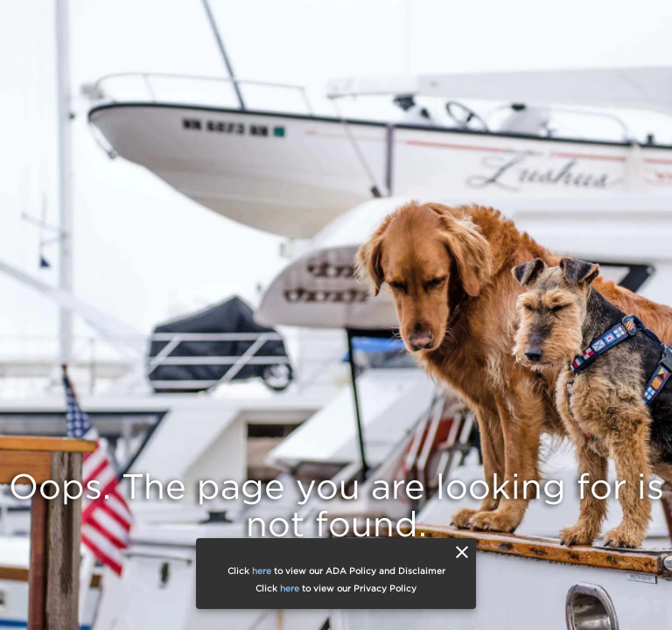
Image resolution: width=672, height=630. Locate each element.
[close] (462, 552)
